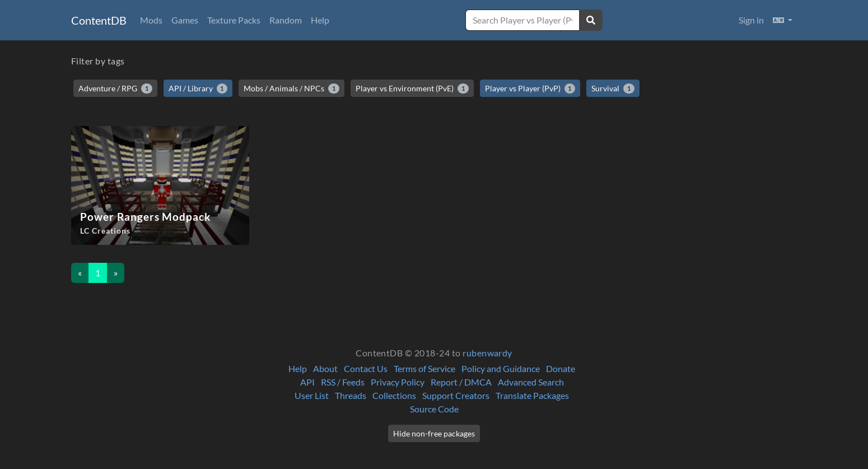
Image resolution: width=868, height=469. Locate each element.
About (325, 368)
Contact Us (366, 368)
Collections (394, 395)
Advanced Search (531, 382)
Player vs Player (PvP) (530, 89)
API (307, 382)
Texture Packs (234, 20)
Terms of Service (424, 368)
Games (185, 20)
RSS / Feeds (343, 382)
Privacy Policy (398, 382)
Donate (561, 368)
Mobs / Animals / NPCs (291, 89)
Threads (351, 395)
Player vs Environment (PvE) (412, 89)
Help (320, 20)
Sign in (751, 20)
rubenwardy (487, 353)
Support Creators (456, 395)
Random (286, 20)
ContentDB (99, 20)
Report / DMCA (461, 382)
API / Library (198, 89)
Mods (151, 20)
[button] (783, 20)
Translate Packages (532, 395)
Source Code (434, 409)
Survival (613, 89)
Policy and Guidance (501, 368)
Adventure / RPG (115, 89)
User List (312, 395)
